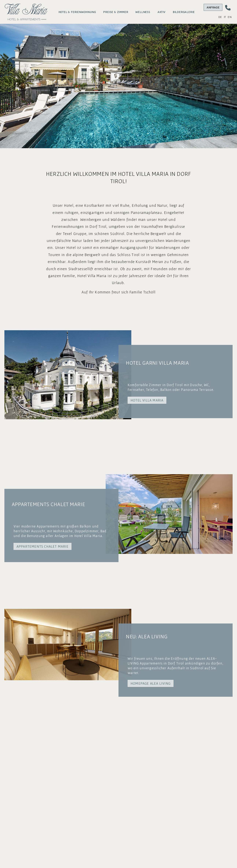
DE (220, 17)
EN (230, 17)
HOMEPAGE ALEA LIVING (151, 683)
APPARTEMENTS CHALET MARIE (42, 546)
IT (225, 17)
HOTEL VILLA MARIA (147, 400)
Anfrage (213, 7)
